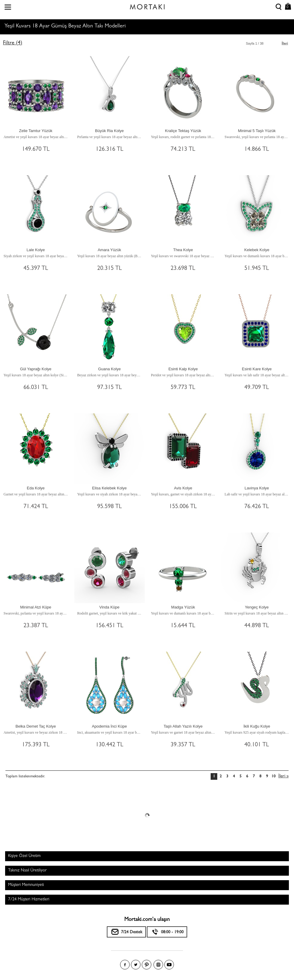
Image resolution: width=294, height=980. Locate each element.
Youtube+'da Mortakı (169, 965)
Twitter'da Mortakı (136, 965)
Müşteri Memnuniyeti (26, 885)
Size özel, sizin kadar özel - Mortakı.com (147, 5)
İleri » (283, 777)
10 (274, 777)
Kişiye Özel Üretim (24, 856)
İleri (285, 44)
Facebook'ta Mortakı (125, 965)
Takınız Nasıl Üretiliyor (27, 871)
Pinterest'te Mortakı (147, 965)
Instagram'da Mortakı (158, 965)
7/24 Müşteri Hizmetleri (29, 899)
